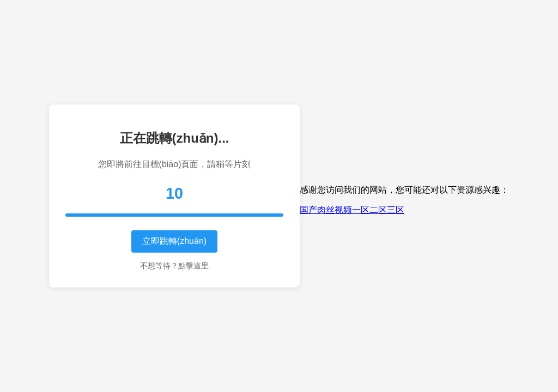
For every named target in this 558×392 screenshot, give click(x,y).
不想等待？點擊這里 (174, 266)
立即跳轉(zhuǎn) (174, 241)
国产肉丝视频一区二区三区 (352, 210)
